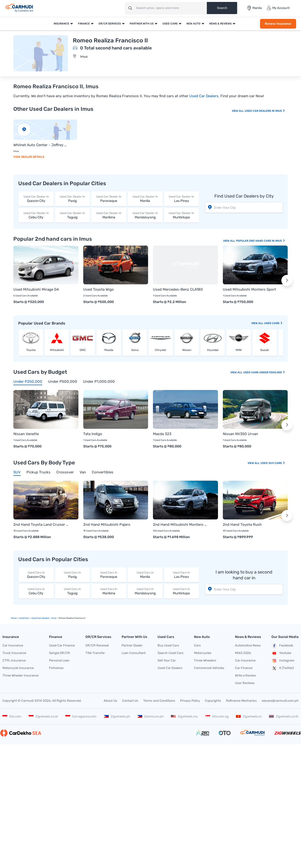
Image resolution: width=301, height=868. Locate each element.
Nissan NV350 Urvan (240, 434)
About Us (110, 701)
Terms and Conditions (159, 701)
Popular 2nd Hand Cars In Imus (261, 241)
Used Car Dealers (204, 96)
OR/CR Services (110, 24)
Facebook (282, 646)
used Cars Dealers (40, 618)
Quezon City (36, 199)
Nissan (187, 350)
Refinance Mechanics (241, 701)
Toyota (31, 350)
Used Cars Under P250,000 (264, 372)
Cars (197, 645)
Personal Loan (59, 660)
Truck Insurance (14, 653)
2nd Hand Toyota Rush (242, 525)
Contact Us (130, 701)
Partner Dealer (132, 645)
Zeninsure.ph (150, 716)
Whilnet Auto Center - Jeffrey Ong (40, 145)
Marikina (109, 215)
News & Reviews (220, 24)
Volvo (135, 350)
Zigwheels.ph (117, 716)
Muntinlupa (182, 215)
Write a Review (245, 675)
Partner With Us (142, 24)
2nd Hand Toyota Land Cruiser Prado (41, 525)
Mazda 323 (162, 434)
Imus (84, 57)
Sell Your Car (167, 660)
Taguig (73, 215)
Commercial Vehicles (209, 668)
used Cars (273, 323)
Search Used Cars (171, 653)
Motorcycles (203, 653)
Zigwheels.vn (249, 716)
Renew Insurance (278, 24)
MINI (239, 350)
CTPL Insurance (14, 660)
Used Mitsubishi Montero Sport (249, 289)
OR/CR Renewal (97, 645)
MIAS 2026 (243, 653)
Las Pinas (182, 199)
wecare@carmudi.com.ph (280, 701)
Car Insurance (13, 645)
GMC (83, 350)
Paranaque (109, 199)
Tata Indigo (93, 434)
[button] (287, 280)
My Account (278, 8)
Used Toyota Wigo (99, 289)
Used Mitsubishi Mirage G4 (36, 289)
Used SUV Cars (273, 463)
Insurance (61, 24)
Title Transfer (95, 653)
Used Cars (170, 24)
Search (222, 8)
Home (14, 618)
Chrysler (161, 350)
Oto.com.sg (217, 716)
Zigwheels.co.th (284, 716)
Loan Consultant (134, 653)
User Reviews (245, 683)
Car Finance (244, 668)
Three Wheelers (205, 660)
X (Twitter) (283, 668)
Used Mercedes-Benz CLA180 (178, 289)
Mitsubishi (57, 350)
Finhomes (56, 668)
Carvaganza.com (81, 716)
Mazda (109, 350)
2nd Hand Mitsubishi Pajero (107, 525)
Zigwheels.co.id (43, 716)
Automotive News (248, 645)
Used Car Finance (62, 645)
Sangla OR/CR (59, 653)
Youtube (281, 653)
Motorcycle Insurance (18, 668)
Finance (84, 24)
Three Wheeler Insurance (21, 675)
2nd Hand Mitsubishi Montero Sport (181, 525)
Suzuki (265, 350)
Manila (145, 199)
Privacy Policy (190, 701)
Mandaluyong (145, 215)
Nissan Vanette (26, 434)
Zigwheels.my (184, 716)
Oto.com (12, 716)
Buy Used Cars (168, 645)
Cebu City (36, 215)
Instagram (283, 661)
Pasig (73, 199)
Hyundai (213, 350)
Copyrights (213, 701)
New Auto (193, 24)
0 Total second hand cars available (116, 48)
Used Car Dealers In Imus (265, 111)
